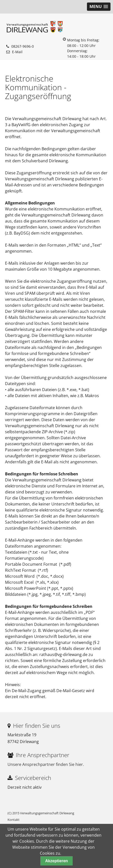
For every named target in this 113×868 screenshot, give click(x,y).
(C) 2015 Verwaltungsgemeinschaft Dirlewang (41, 813)
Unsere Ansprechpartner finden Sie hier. (46, 764)
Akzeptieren (56, 861)
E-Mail (17, 52)
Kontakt (14, 820)
